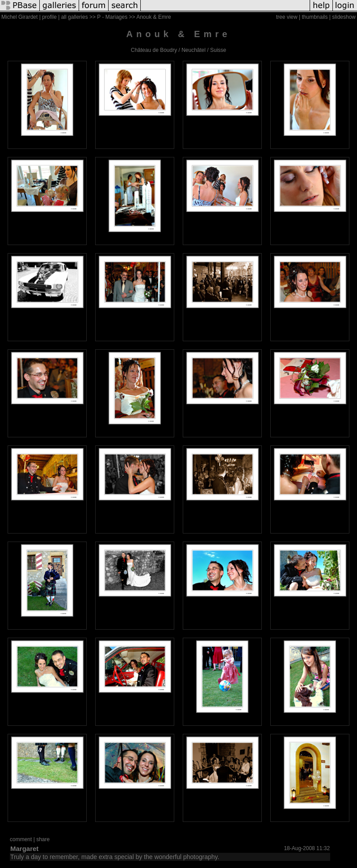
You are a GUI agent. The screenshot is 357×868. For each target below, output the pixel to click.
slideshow (344, 17)
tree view (287, 17)
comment (21, 839)
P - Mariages (112, 17)
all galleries (75, 17)
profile (49, 17)
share (43, 839)
